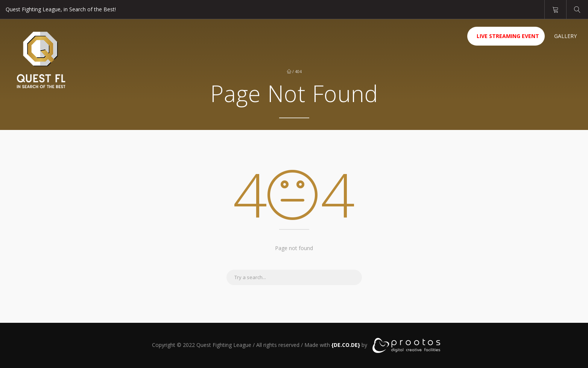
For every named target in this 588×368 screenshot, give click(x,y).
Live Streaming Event (508, 36)
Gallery (565, 36)
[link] (346, 345)
